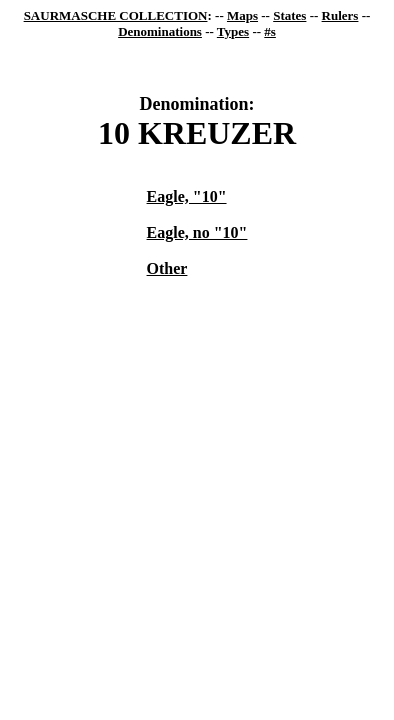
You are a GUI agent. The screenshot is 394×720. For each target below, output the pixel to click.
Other (167, 268)
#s (270, 31)
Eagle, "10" (187, 196)
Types (233, 31)
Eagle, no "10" (197, 232)
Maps (242, 15)
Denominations (160, 31)
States (289, 15)
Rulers (340, 15)
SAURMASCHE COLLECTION (116, 15)
